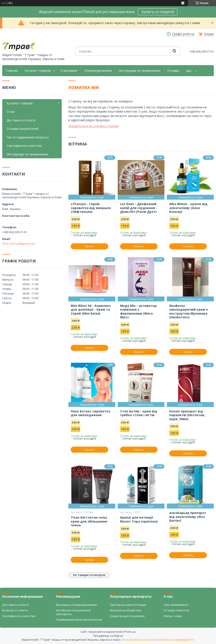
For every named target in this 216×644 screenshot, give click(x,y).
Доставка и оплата (21, 120)
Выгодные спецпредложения (76, 605)
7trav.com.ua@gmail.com (19, 244)
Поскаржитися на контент (140, 640)
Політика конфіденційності (177, 640)
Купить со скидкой (158, 12)
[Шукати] (174, 51)
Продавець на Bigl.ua (108, 636)
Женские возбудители (126, 610)
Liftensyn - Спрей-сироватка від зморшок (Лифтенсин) (91, 208)
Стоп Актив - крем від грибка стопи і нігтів (139, 413)
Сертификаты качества (24, 146)
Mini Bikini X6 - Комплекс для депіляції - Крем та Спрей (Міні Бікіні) (91, 310)
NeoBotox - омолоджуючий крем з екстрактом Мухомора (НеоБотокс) (189, 312)
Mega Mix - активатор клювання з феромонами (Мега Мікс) (138, 312)
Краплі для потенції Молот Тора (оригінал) (139, 519)
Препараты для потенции (128, 605)
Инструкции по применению (140, 71)
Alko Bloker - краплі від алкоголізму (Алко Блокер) (188, 208)
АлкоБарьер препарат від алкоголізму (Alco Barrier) (188, 517)
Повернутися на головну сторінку (94, 126)
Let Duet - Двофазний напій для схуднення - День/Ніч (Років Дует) (139, 208)
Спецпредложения (98, 71)
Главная (12, 71)
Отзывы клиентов (176, 610)
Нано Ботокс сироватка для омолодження (90, 413)
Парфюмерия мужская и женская (79, 619)
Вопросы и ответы (15, 610)
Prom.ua (130, 632)
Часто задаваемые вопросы (28, 137)
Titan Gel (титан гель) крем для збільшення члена (89, 521)
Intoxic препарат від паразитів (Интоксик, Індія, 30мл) (187, 415)
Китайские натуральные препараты (73, 612)
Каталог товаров (38, 71)
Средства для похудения (127, 616)
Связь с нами (173, 616)
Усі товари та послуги (89, 575)
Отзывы (173, 71)
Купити (89, 246)
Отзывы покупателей (23, 129)
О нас (11, 112)
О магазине (69, 71)
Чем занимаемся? (176, 605)
